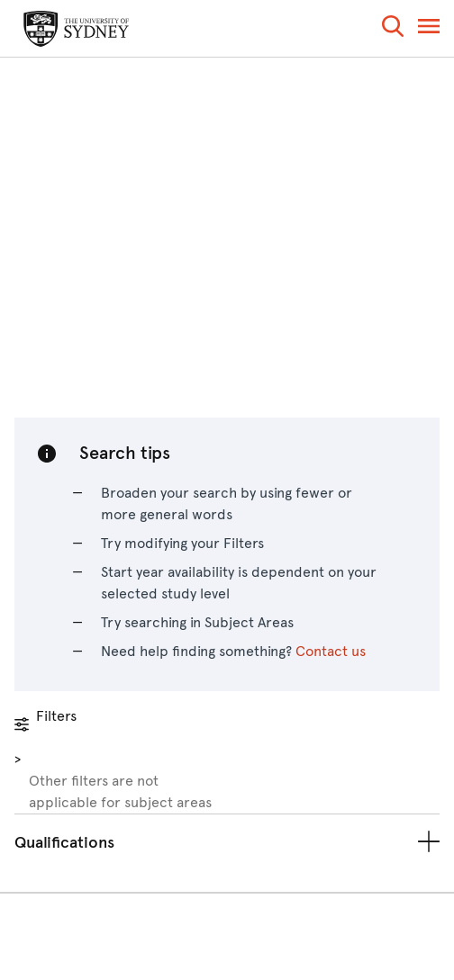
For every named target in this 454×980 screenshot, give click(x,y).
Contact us (331, 651)
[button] (393, 29)
